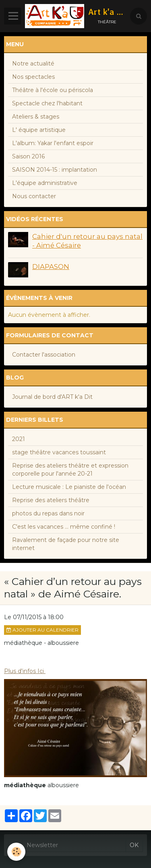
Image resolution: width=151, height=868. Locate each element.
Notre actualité (33, 64)
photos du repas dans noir (48, 513)
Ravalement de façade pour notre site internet (66, 544)
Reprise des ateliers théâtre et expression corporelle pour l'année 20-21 (70, 470)
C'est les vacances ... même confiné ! (64, 527)
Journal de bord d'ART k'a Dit (52, 397)
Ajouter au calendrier (42, 630)
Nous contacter (34, 196)
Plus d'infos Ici (25, 671)
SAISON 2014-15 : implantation (55, 170)
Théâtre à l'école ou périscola (53, 90)
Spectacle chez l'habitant (47, 103)
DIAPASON (51, 267)
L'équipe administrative (45, 183)
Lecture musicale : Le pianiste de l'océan (69, 487)
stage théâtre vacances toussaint (59, 452)
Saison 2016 (28, 156)
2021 (19, 439)
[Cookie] (16, 852)
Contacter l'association (44, 355)
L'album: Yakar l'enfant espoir (53, 143)
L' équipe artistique (39, 130)
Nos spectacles (33, 77)
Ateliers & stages (36, 117)
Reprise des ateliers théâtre (51, 500)
